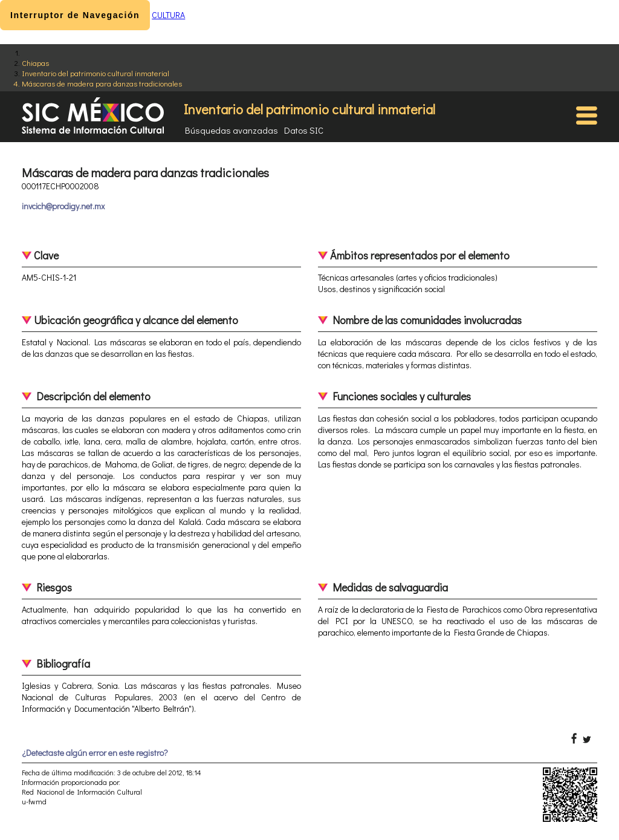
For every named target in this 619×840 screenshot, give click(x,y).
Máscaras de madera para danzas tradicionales (102, 83)
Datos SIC (304, 130)
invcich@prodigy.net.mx (63, 206)
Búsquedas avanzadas (232, 130)
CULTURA (168, 15)
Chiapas (35, 63)
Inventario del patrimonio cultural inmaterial (96, 73)
